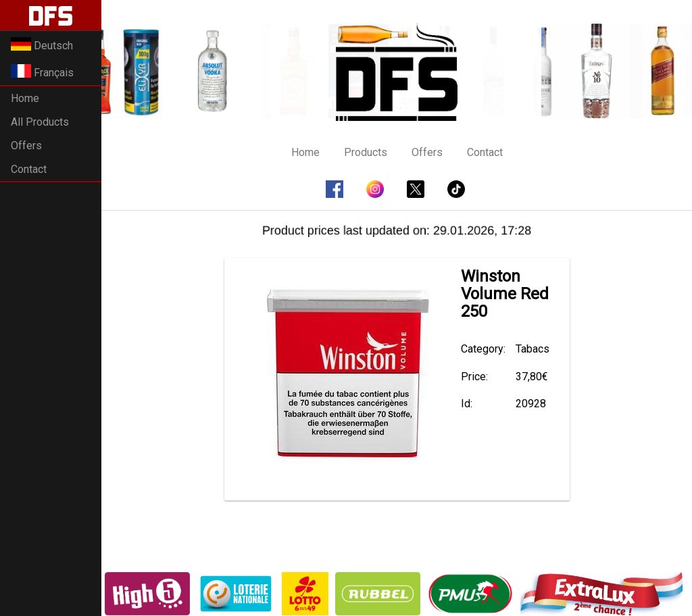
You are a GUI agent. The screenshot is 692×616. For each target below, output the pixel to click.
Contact (29, 169)
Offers (26, 146)
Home (25, 98)
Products (366, 152)
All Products (40, 122)
